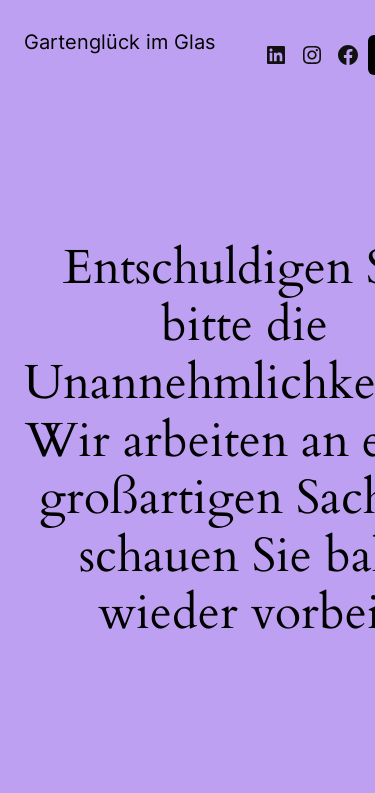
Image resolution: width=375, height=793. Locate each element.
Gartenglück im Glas (119, 42)
